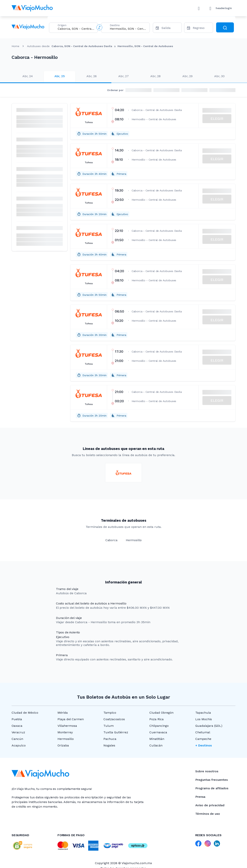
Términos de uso (208, 814)
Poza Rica (156, 719)
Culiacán (156, 745)
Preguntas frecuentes (211, 780)
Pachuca (110, 739)
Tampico (110, 713)
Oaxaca (17, 726)
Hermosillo (66, 739)
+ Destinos (204, 745)
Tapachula (203, 713)
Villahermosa (67, 726)
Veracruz (18, 732)
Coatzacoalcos (114, 719)
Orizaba (63, 745)
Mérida (63, 713)
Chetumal (203, 732)
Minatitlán (157, 739)
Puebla (17, 719)
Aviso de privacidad (210, 805)
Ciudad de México (25, 713)
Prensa (200, 797)
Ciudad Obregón (161, 713)
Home (15, 46)
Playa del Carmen (71, 719)
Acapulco (19, 745)
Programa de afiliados (212, 788)
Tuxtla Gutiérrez (116, 732)
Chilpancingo (159, 726)
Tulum (109, 726)
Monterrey (65, 732)
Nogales (109, 745)
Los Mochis (204, 719)
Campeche (203, 739)
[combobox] (76, 29)
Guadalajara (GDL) (209, 726)
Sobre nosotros (207, 771)
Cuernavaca (158, 732)
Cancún (17, 739)
